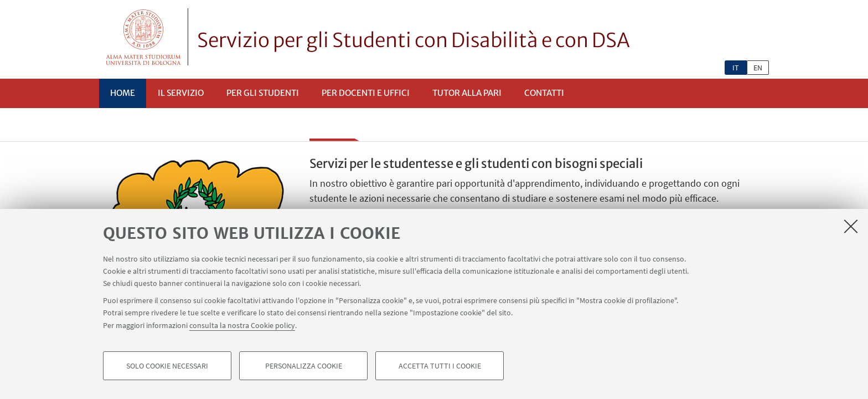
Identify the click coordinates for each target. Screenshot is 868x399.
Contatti (544, 93)
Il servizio (181, 93)
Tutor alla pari (467, 93)
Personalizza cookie (304, 369)
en (758, 68)
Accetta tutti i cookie (440, 369)
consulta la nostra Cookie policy (242, 328)
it (736, 68)
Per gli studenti (263, 93)
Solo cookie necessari (167, 369)
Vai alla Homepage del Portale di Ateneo (144, 37)
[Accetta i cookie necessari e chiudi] (851, 229)
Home (123, 93)
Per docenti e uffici (366, 93)
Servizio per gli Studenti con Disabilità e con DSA (414, 40)
